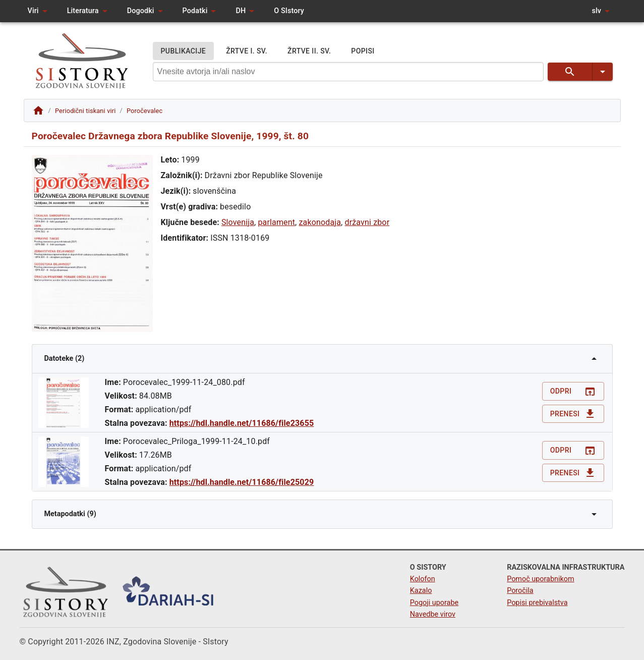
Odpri (573, 391)
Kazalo (421, 591)
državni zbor (367, 222)
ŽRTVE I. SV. (247, 51)
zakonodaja (320, 222)
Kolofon (423, 579)
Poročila (520, 591)
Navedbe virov (433, 614)
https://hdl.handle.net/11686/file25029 (242, 482)
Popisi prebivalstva (537, 603)
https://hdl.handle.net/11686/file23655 (242, 423)
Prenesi (573, 414)
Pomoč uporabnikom (540, 579)
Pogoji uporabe (434, 603)
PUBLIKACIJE (184, 51)
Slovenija (238, 222)
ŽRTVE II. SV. (309, 51)
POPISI (363, 51)
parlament (276, 222)
